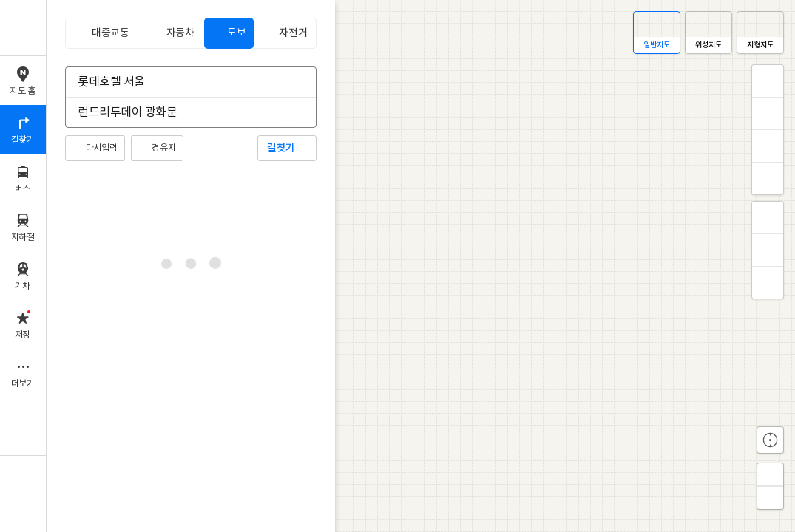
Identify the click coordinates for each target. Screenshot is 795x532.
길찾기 (281, 148)
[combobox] (181, 82)
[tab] (103, 33)
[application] (421, 266)
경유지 (163, 148)
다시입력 (101, 148)
